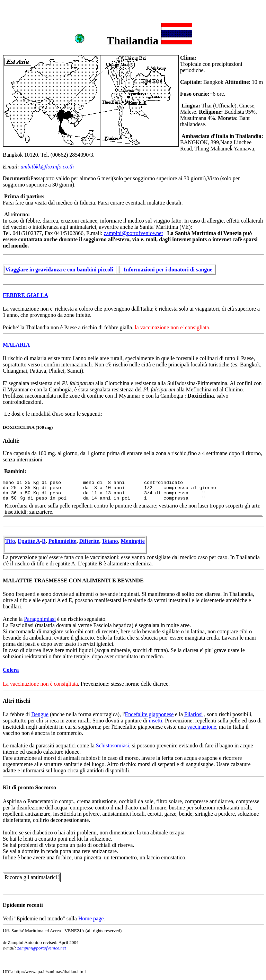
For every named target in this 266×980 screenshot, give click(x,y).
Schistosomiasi (113, 745)
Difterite (89, 541)
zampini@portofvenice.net (134, 233)
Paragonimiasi (40, 619)
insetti (155, 721)
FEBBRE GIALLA (25, 295)
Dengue (40, 714)
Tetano (110, 541)
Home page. (92, 918)
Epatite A (29, 541)
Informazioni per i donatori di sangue (168, 270)
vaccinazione (202, 727)
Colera (11, 670)
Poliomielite (63, 541)
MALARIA (16, 345)
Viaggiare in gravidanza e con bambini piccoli (60, 270)
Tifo (10, 541)
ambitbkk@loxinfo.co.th (47, 167)
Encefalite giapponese (149, 714)
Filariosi (193, 714)
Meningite (132, 541)
